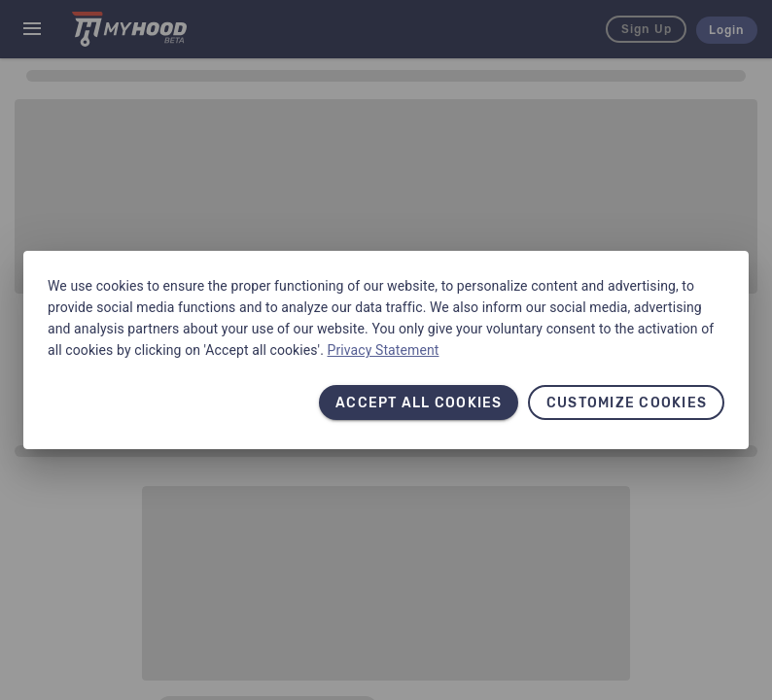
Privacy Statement (384, 350)
